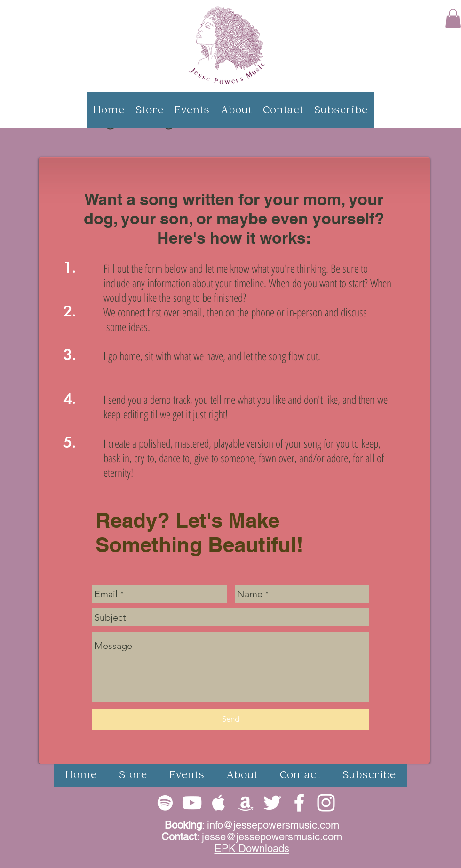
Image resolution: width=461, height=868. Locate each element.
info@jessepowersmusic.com (273, 825)
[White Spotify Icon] (165, 803)
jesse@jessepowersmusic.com (272, 837)
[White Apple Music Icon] (219, 803)
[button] (453, 19)
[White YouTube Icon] (192, 803)
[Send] (231, 719)
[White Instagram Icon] (326, 803)
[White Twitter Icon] (272, 803)
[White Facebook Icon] (299, 803)
